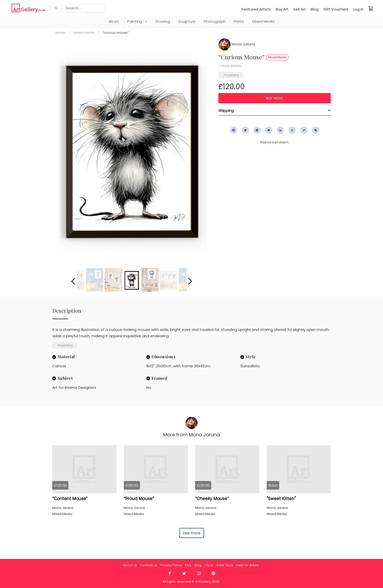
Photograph (215, 21)
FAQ (188, 565)
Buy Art (282, 9)
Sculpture (187, 21)
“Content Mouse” (70, 499)
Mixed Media (263, 21)
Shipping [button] (226, 110)
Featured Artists (256, 9)
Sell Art (300, 9)
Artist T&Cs (225, 565)
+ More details (230, 66)
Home (60, 33)
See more (192, 533)
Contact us (149, 565)
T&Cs (209, 565)
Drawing (163, 21)
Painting (137, 21)
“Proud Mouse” (139, 499)
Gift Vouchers (336, 9)
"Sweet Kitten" (281, 499)
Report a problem (275, 142)
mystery (231, 75)
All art (114, 21)
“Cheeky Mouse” (212, 499)
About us (130, 565)
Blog (315, 9)
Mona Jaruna (237, 44)
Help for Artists (248, 565)
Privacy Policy (171, 565)
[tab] (275, 111)
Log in (358, 9)
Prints (239, 21)
